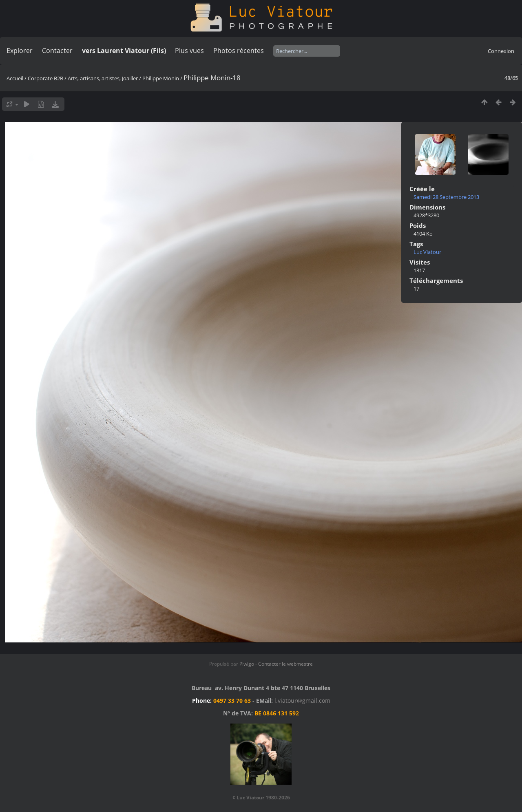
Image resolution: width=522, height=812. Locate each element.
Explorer (20, 51)
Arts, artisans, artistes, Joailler (103, 78)
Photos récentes (239, 51)
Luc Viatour (427, 252)
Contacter (57, 51)
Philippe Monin (161, 78)
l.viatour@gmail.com (302, 701)
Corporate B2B (45, 78)
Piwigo (247, 664)
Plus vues (189, 51)
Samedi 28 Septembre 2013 (446, 197)
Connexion (501, 51)
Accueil (15, 78)
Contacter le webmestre (285, 664)
